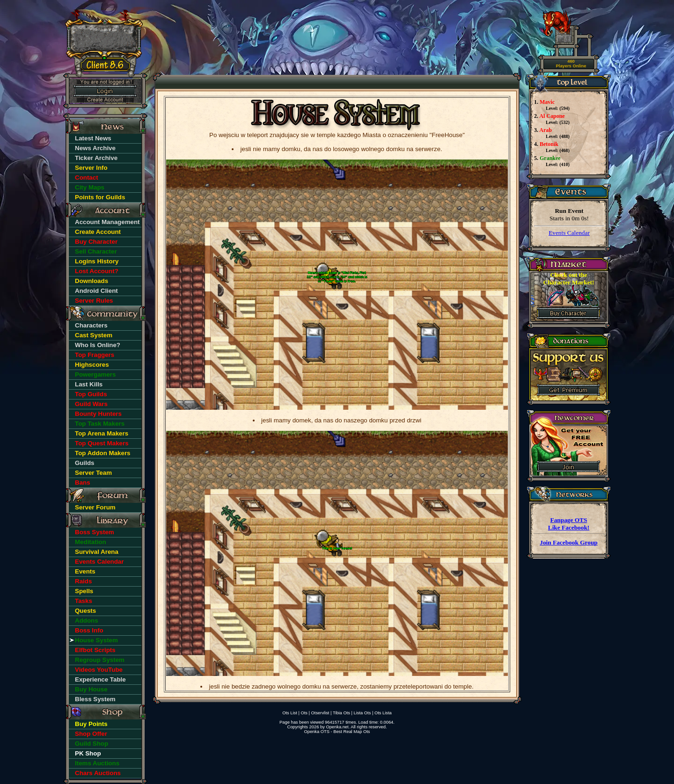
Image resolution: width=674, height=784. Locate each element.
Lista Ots (363, 713)
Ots (304, 713)
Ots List (290, 713)
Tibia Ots (341, 713)
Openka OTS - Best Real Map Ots (337, 732)
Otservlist (320, 713)
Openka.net (337, 727)
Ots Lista (383, 713)
